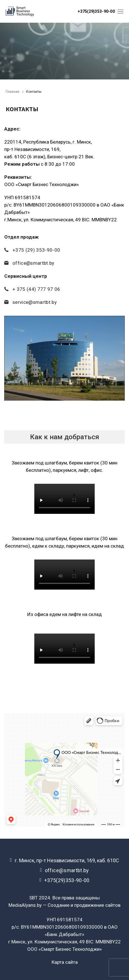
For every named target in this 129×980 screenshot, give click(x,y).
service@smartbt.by (35, 302)
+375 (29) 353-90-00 (36, 250)
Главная (13, 92)
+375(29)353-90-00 (96, 11)
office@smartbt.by (33, 263)
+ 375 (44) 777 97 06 (36, 289)
